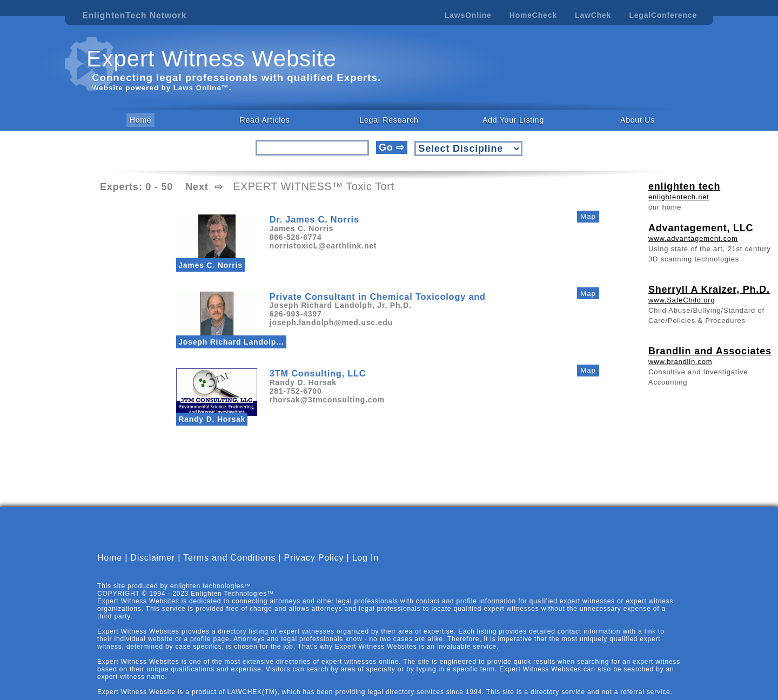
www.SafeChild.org (682, 300)
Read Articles (265, 120)
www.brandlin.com (680, 362)
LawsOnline (468, 15)
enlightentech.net (679, 197)
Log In (365, 567)
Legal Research (389, 120)
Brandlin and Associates (710, 351)
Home (141, 120)
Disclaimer (153, 567)
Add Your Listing (513, 120)
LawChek (593, 15)
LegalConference (663, 15)
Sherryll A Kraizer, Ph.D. (709, 290)
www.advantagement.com (693, 238)
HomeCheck (533, 15)
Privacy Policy (314, 567)
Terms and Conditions (229, 567)
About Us (638, 120)
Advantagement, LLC (701, 228)
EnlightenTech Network (134, 15)
